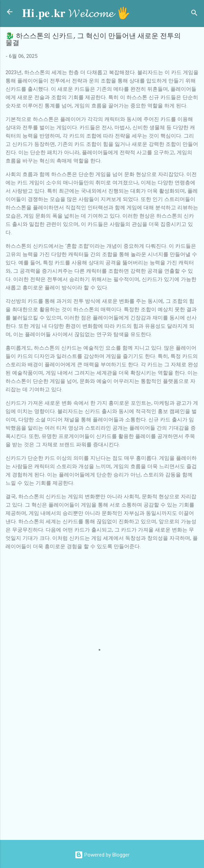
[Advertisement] (105, 779)
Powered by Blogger (102, 855)
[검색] (194, 14)
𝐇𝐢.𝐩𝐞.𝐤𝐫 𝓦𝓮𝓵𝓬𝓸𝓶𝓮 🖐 (76, 13)
